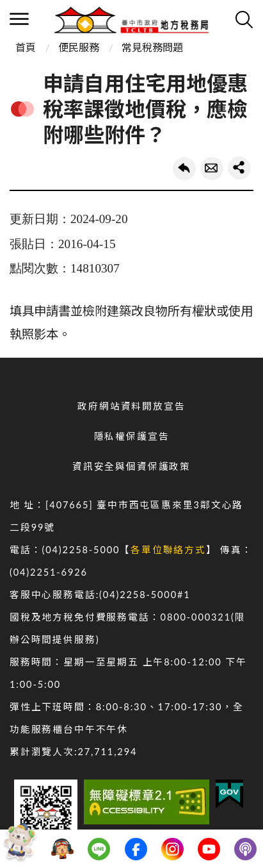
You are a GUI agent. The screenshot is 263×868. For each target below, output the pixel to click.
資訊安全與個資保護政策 (131, 466)
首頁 (26, 47)
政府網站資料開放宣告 (131, 406)
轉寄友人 (212, 169)
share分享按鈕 (239, 168)
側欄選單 (19, 19)
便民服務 (79, 47)
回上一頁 (184, 169)
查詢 (244, 19)
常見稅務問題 (152, 47)
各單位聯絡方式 (168, 550)
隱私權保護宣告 (132, 436)
